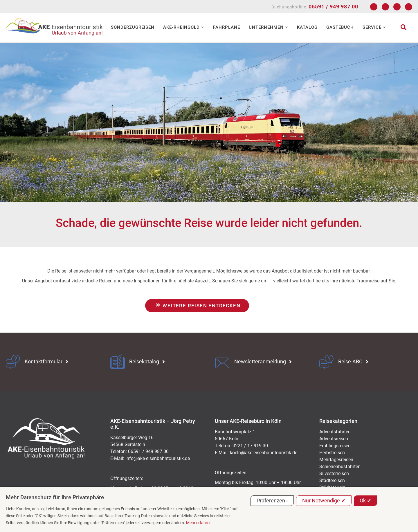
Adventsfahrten (335, 432)
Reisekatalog (144, 362)
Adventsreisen (334, 439)
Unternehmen (269, 27)
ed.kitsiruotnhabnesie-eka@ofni (158, 458)
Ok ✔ (365, 501)
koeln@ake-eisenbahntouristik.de (264, 453)
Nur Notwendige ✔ (324, 501)
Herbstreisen (332, 453)
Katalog (307, 27)
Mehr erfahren (199, 523)
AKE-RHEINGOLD (184, 27)
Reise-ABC (350, 362)
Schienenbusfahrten (340, 467)
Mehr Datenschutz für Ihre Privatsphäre (55, 497)
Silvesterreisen (334, 474)
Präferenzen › (272, 501)
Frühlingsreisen (335, 446)
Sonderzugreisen (133, 27)
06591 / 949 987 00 (333, 7)
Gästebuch (340, 27)
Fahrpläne (227, 27)
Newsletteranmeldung (260, 362)
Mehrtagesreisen (336, 460)
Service (374, 27)
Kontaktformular (44, 362)
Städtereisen (332, 480)
